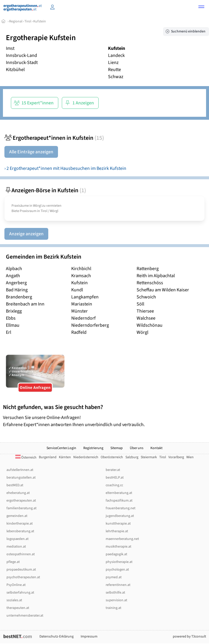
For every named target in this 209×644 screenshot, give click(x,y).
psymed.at (114, 577)
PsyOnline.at (16, 585)
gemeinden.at (17, 516)
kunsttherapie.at (118, 524)
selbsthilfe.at (115, 593)
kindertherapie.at (20, 524)
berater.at (113, 470)
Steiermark (149, 457)
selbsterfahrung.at (20, 593)
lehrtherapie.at (117, 531)
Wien (190, 457)
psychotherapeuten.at (23, 577)
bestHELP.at (115, 478)
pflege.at (13, 562)
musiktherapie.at (118, 547)
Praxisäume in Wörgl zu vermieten (37, 206)
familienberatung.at (21, 508)
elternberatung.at (119, 493)
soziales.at (14, 600)
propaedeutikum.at (21, 570)
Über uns (137, 448)
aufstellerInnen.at (20, 470)
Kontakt (156, 448)
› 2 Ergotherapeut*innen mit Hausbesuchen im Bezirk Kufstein (65, 168)
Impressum (89, 636)
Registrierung (93, 448)
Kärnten (65, 457)
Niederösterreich (86, 457)
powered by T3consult (189, 636)
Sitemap (117, 448)
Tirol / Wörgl (49, 211)
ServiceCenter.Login (61, 448)
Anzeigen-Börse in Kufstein (45, 190)
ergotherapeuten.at (21, 501)
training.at (113, 608)
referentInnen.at (118, 585)
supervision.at (116, 600)
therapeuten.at (18, 608)
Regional (16, 21)
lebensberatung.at (20, 531)
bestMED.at (15, 485)
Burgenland (48, 457)
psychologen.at (117, 570)
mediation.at (16, 547)
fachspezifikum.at (119, 501)
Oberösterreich (112, 457)
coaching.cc (114, 485)
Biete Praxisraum (24, 211)
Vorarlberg (176, 457)
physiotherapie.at (119, 562)
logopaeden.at (18, 539)
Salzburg (132, 457)
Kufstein (40, 21)
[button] (201, 8)
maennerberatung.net (122, 539)
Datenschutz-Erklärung (57, 636)
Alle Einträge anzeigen (31, 152)
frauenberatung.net (121, 508)
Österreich (26, 457)
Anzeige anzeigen (26, 234)
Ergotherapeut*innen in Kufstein (54, 138)
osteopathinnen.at (21, 554)
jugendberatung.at (120, 516)
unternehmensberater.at (25, 616)
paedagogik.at (116, 554)
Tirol (28, 21)
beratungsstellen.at (21, 478)
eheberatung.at (18, 493)
